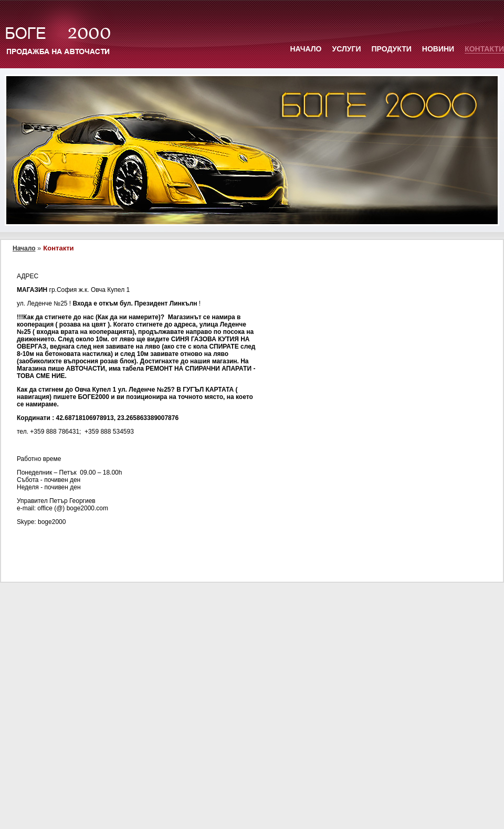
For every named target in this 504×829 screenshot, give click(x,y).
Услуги (346, 49)
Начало (306, 49)
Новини (438, 49)
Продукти (392, 49)
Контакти (484, 49)
